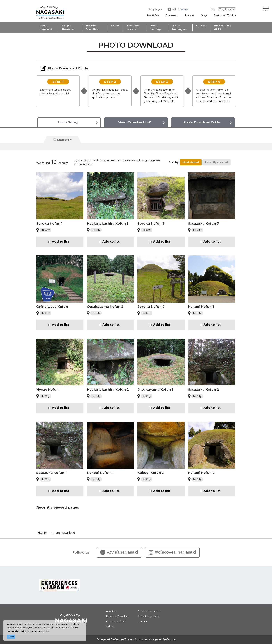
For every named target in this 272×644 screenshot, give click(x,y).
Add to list (60, 242)
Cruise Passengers (179, 27)
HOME (42, 533)
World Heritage (156, 27)
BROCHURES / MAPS (222, 27)
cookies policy (19, 631)
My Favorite (228, 9)
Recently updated (216, 162)
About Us (111, 611)
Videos (110, 626)
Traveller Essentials (92, 27)
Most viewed (191, 162)
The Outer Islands (133, 27)
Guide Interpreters (148, 616)
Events (115, 26)
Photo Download (63, 533)
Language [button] (155, 9)
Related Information (149, 611)
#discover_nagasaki (172, 552)
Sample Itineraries (68, 27)
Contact (201, 26)
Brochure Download (118, 616)
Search (62, 140)
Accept (11, 637)
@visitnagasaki (119, 552)
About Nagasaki (46, 27)
